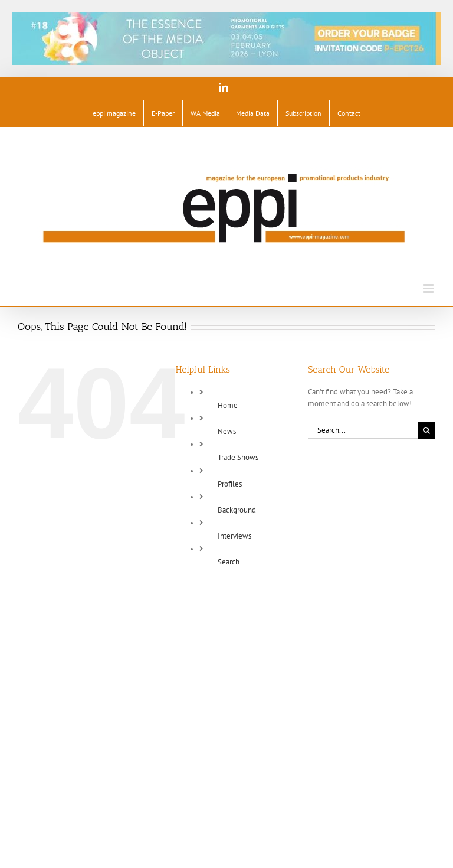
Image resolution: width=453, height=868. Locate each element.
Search (229, 562)
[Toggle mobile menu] (429, 288)
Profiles (230, 484)
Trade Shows (238, 457)
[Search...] (363, 430)
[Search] (427, 430)
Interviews (234, 536)
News (227, 431)
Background (237, 510)
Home (228, 405)
